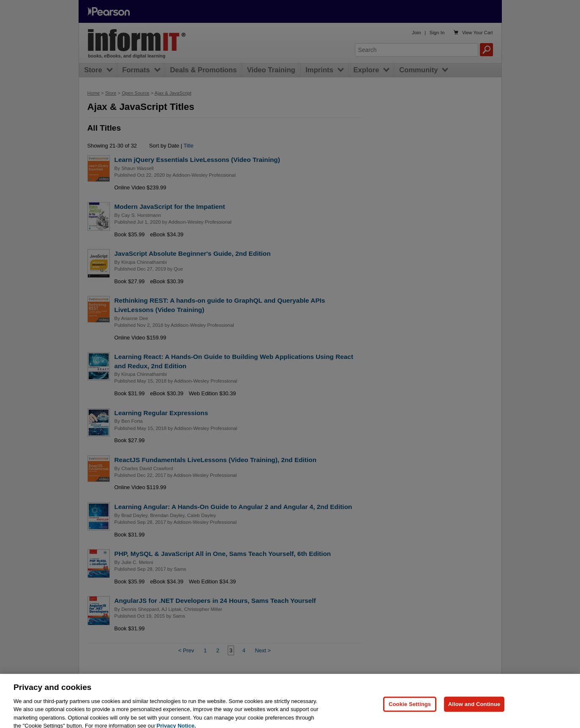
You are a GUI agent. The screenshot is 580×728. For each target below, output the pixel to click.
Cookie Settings (410, 716)
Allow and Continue (474, 716)
